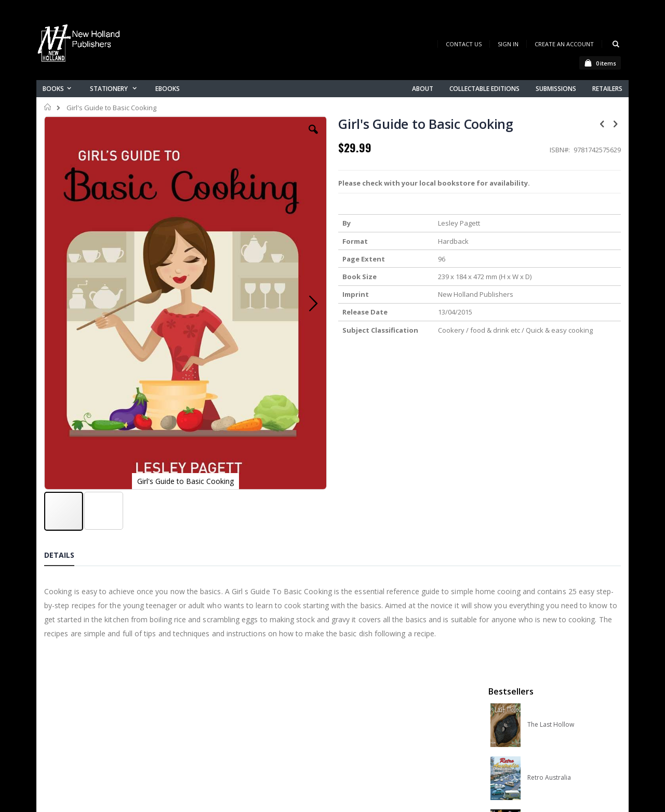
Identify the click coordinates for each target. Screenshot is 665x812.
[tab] (67, 463)
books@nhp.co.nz (95, 684)
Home (48, 107)
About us (218, 669)
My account (223, 696)
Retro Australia (549, 224)
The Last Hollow (551, 171)
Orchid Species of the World (567, 277)
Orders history (227, 710)
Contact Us (464, 44)
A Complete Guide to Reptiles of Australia (567, 383)
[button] (243, 137)
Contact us (221, 683)
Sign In (508, 44)
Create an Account (564, 44)
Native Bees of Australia (562, 330)
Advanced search (233, 723)
